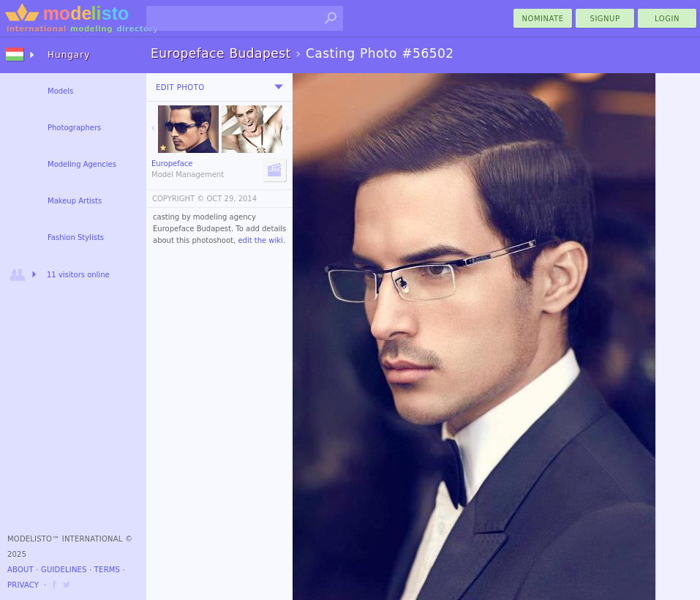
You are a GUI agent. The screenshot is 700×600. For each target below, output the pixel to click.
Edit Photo (180, 87)
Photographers (74, 128)
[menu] (279, 87)
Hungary (69, 55)
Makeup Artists (75, 201)
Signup (605, 19)
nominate (543, 19)
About (20, 570)
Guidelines (64, 570)
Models (60, 91)
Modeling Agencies (82, 164)
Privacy (23, 585)
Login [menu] (667, 19)
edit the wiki (260, 240)
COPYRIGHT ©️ (178, 199)
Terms (107, 570)
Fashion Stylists (76, 237)
